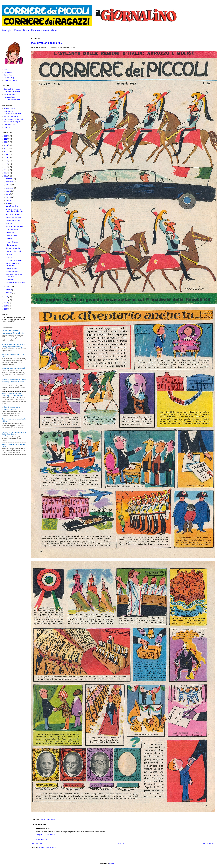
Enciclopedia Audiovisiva (12, 114)
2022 (6, 148)
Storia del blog (9, 78)
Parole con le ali (9, 94)
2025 (6, 139)
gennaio (9, 293)
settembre (10, 188)
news (48, 819)
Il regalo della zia (12, 242)
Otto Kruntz (10, 233)
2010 (6, 303)
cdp (45, 819)
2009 (6, 306)
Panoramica (8, 72)
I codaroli (9, 239)
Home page (122, 844)
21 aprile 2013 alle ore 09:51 (46, 835)
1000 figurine (8, 111)
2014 (6, 173)
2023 (6, 145)
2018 (6, 161)
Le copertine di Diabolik (12, 92)
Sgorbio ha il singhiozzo (14, 214)
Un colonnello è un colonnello (12, 264)
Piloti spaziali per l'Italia (14, 251)
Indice (6, 70)
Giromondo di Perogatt (12, 89)
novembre (10, 182)
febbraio (9, 290)
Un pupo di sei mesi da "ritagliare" (14, 276)
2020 (6, 154)
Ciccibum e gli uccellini (14, 260)
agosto (9, 191)
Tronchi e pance (11, 236)
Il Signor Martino (11, 245)
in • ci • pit (7, 127)
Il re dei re (9, 254)
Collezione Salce (10, 125)
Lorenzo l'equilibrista (13, 220)
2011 (6, 300)
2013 (6, 176)
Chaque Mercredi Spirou (12, 122)
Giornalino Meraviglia (11, 117)
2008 (6, 309)
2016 (6, 167)
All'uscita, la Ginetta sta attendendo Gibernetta (14, 210)
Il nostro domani (11, 269)
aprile (8, 203)
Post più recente (37, 844)
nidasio (53, 819)
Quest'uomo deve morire (14, 217)
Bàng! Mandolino (12, 272)
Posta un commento (41, 839)
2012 (6, 297)
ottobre (9, 185)
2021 (6, 151)
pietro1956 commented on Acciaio (14, 368)
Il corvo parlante (9, 97)
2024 (6, 142)
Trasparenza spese (10, 80)
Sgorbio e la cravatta (13, 248)
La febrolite (10, 257)
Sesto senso (10, 280)
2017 (6, 164)
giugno (9, 197)
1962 (41, 819)
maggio (9, 200)
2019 (6, 158)
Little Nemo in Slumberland (13, 119)
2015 (6, 170)
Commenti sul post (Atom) (47, 848)
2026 (6, 136)
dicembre (9, 179)
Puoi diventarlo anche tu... (47, 43)
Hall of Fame (8, 75)
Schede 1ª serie (9, 108)
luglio (8, 194)
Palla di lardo (10, 223)
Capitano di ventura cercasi (15, 283)
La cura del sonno (12, 230)
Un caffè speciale (12, 206)
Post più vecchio (208, 844)
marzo (8, 287)
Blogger (112, 863)
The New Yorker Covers (12, 100)
